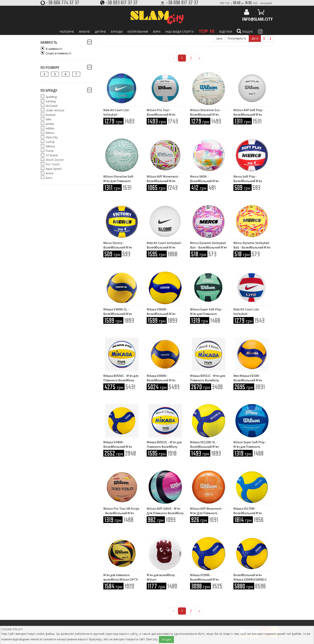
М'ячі (157, 32)
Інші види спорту (180, 32)
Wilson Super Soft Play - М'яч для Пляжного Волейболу (207, 314)
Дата (255, 38)
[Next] (199, 58)
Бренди (117, 32)
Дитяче (100, 32)
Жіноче (84, 32)
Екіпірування (138, 32)
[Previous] (173, 58)
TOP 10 (207, 31)
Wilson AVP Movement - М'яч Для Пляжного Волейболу (207, 513)
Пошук (245, 31)
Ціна (219, 38)
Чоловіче (67, 32)
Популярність (237, 38)
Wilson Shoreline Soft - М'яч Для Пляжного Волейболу (119, 181)
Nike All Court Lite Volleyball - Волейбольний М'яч (118, 114)
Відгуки (226, 32)
